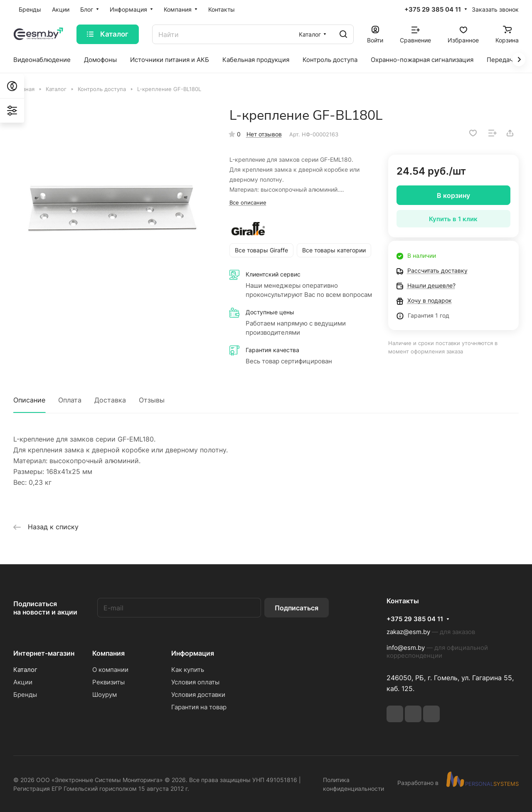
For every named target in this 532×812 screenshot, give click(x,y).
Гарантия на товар (199, 707)
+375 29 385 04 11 (433, 10)
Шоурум (105, 695)
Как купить (188, 670)
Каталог (25, 670)
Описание (29, 400)
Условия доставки (198, 695)
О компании (110, 670)
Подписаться (297, 608)
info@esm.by (406, 648)
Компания (108, 653)
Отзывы (152, 400)
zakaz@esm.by (408, 632)
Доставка (110, 400)
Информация (193, 653)
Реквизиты (108, 682)
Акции (23, 682)
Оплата (70, 400)
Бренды (25, 695)
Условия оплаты (195, 682)
